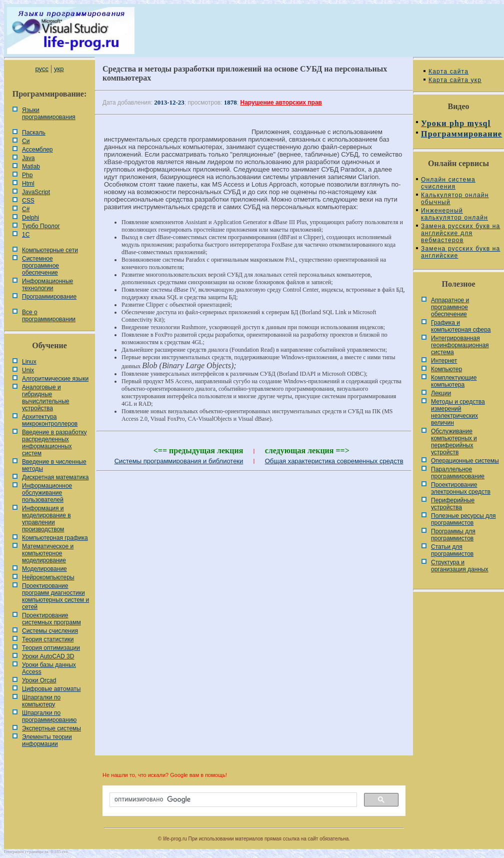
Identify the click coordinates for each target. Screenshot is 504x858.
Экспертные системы (51, 728)
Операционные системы (465, 461)
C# (26, 209)
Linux (29, 362)
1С (26, 235)
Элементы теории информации (47, 740)
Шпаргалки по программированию (49, 716)
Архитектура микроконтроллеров (50, 420)
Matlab (31, 167)
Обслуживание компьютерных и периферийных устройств (454, 442)
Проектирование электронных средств (461, 488)
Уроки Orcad (39, 680)
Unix (28, 370)
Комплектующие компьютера (454, 381)
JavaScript (36, 192)
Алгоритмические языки (55, 379)
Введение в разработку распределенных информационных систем (54, 443)
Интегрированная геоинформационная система (460, 345)
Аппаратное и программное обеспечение (450, 307)
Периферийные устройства (453, 504)
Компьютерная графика (55, 538)
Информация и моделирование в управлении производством (46, 519)
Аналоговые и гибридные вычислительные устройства (45, 398)
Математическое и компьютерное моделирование (48, 553)
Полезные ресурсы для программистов (463, 519)
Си (26, 141)
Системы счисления (50, 631)
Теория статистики (48, 639)
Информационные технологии (47, 285)
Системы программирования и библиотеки (179, 461)
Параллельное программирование (458, 473)
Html (28, 184)
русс (41, 69)
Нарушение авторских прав (281, 103)
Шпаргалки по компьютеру (41, 701)
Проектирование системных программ (51, 619)
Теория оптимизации (51, 648)
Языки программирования (49, 114)
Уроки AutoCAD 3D (48, 656)
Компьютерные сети (50, 250)
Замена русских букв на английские (460, 252)
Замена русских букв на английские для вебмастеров (460, 233)
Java (28, 158)
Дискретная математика (55, 477)
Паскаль (34, 133)
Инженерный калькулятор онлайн (454, 214)
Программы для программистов (453, 535)
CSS (28, 201)
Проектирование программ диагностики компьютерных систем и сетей (55, 596)
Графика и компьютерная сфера (461, 326)
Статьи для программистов (452, 550)
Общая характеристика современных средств (334, 461)
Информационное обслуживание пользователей (47, 493)
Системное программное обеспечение (40, 266)
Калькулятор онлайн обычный (455, 199)
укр (59, 69)
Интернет (444, 361)
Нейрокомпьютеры (48, 577)
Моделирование (44, 569)
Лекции (441, 393)
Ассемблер (37, 150)
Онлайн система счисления (448, 183)
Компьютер (446, 369)
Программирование (49, 297)
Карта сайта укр (455, 80)
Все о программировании (49, 316)
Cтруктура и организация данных (460, 566)
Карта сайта (448, 72)
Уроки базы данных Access (49, 668)
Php (27, 175)
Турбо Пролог (41, 226)
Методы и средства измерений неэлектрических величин (458, 412)
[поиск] (232, 800)
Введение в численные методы (54, 465)
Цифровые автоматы (51, 689)
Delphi (30, 218)
